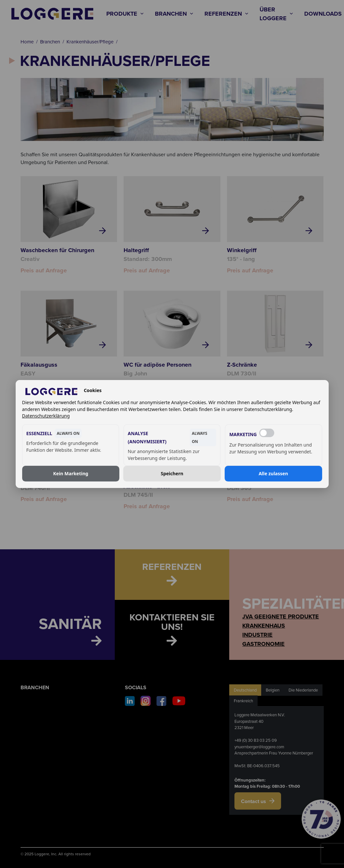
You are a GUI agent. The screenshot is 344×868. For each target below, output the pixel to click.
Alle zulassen (273, 473)
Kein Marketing (71, 473)
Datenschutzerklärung (46, 416)
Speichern (172, 473)
